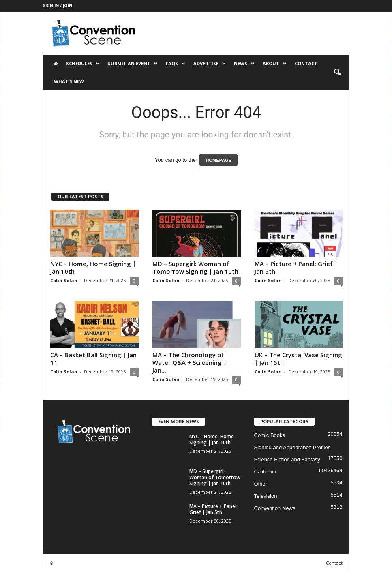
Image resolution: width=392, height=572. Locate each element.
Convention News (275, 508)
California (265, 472)
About (275, 64)
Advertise (210, 64)
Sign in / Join (58, 6)
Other (261, 484)
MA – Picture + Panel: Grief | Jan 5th (296, 267)
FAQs (176, 64)
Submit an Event (133, 64)
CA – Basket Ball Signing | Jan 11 (93, 359)
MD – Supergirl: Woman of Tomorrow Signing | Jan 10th (195, 267)
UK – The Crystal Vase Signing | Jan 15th (298, 359)
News (244, 64)
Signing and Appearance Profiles (292, 447)
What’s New (69, 81)
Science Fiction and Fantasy (287, 460)
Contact (306, 63)
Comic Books (270, 435)
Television (266, 496)
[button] (337, 73)
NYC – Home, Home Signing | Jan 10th (93, 267)
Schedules (83, 64)
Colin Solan (64, 280)
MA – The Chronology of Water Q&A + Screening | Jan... (190, 362)
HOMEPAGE (218, 160)
